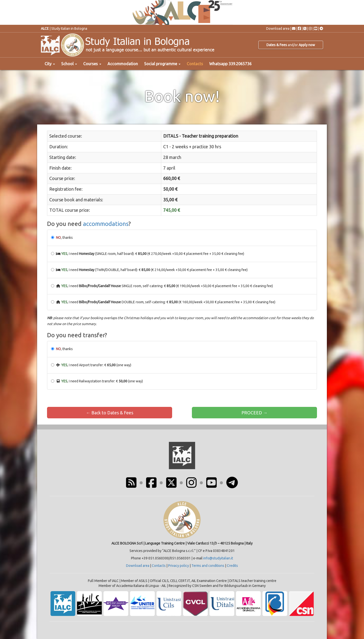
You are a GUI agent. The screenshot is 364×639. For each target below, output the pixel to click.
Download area (278, 29)
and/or (291, 45)
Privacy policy (179, 566)
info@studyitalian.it (218, 558)
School (69, 64)
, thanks (62, 238)
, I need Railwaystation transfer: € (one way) (97, 381)
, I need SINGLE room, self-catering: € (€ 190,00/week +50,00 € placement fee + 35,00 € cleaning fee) (162, 286)
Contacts (195, 64)
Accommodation (123, 64)
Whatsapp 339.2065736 (230, 64)
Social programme (162, 64)
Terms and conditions (208, 566)
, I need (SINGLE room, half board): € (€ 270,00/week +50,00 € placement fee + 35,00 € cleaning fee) (148, 254)
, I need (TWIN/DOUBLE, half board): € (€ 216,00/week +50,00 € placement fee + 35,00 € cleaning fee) (149, 270)
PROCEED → (254, 413)
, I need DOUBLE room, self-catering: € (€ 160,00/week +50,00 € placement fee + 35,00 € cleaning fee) (163, 302)
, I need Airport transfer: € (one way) (91, 365)
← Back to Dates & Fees (110, 413)
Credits (232, 566)
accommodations (106, 224)
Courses (92, 64)
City (50, 64)
